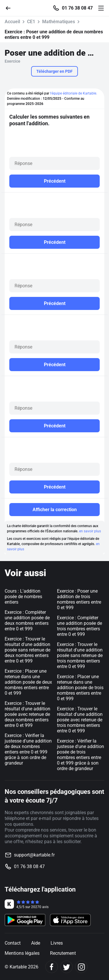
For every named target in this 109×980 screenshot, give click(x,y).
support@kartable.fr (34, 855)
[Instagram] (81, 967)
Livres (57, 943)
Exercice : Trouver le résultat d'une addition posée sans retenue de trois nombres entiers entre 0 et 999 (80, 655)
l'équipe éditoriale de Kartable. (74, 93)
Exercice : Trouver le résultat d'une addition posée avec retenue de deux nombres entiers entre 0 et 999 (27, 714)
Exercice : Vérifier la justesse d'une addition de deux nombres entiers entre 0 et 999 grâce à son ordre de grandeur (28, 749)
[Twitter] (66, 967)
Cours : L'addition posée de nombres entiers (23, 597)
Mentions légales (22, 953)
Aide (36, 943)
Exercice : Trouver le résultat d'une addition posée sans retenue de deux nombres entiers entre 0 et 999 (27, 650)
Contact (13, 943)
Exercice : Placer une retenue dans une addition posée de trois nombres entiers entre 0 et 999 (80, 688)
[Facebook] (52, 967)
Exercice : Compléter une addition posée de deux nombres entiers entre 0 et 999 (27, 620)
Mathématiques (59, 22)
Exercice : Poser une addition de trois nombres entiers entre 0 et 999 (79, 599)
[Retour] (10, 8)
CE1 (31, 22)
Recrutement (63, 953)
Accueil (12, 22)
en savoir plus (90, 531)
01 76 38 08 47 (77, 8)
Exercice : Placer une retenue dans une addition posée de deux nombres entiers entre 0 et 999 (28, 682)
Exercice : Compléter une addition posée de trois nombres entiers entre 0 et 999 (79, 626)
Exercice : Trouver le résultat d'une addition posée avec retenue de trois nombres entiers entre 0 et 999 (80, 720)
